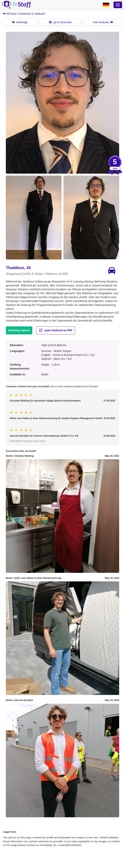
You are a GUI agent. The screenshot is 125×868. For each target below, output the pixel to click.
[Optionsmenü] (118, 5)
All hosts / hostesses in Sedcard (24, 14)
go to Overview (60, 22)
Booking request (19, 330)
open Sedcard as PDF (56, 330)
